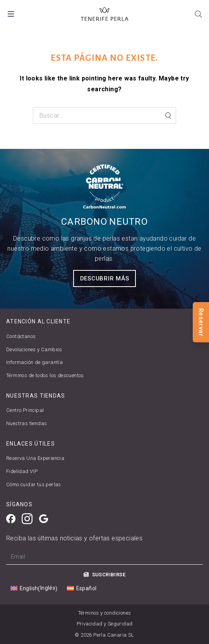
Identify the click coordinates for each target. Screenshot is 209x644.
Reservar (201, 322)
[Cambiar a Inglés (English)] (34, 588)
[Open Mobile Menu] (11, 14)
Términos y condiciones (105, 613)
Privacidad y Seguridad (105, 624)
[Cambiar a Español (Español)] (82, 588)
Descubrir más (105, 278)
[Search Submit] (168, 116)
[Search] (198, 14)
